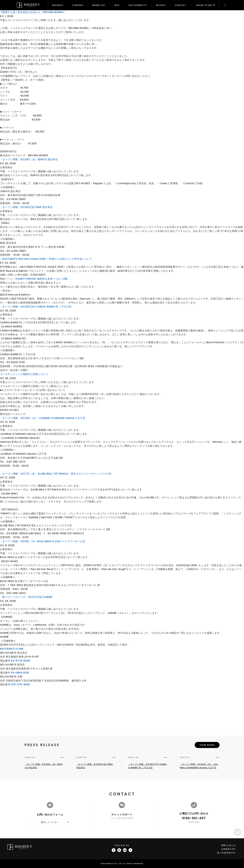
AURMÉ (4, 637)
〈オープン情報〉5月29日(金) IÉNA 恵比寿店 (26, 207)
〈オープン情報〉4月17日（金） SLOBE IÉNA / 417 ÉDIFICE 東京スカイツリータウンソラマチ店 (56, 474)
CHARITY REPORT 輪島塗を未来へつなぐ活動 (42, 279)
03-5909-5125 (20, 673)
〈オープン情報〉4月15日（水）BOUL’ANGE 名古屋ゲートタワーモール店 (42, 541)
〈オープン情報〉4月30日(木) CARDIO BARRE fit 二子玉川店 (36, 307)
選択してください (50, 822)
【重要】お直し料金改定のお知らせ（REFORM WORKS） (33, 12)
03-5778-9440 (21, 661)
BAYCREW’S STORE (12, 649)
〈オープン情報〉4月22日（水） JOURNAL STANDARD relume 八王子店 (43, 418)
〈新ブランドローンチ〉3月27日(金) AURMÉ (26, 597)
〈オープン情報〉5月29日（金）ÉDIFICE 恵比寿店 (29, 159)
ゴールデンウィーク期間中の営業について (24, 374)
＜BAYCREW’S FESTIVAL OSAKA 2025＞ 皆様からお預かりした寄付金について (46, 259)
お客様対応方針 (228, 849)
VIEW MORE (207, 745)
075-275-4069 (20, 684)
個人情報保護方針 (226, 853)
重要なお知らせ (228, 845)
